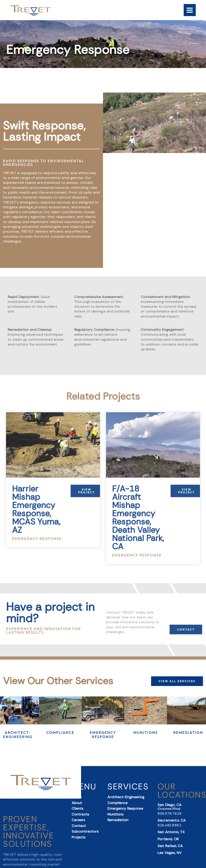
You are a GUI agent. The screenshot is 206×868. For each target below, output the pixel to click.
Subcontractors (85, 831)
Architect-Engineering (18, 735)
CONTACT (186, 629)
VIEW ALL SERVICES (177, 681)
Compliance (60, 733)
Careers (78, 820)
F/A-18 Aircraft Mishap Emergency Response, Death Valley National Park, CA (138, 518)
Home (77, 797)
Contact (79, 826)
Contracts (80, 814)
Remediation (188, 733)
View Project (86, 491)
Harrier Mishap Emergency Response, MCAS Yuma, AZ (36, 509)
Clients (77, 809)
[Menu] (190, 10)
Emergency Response (103, 735)
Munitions (146, 733)
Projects (79, 837)
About (77, 803)
